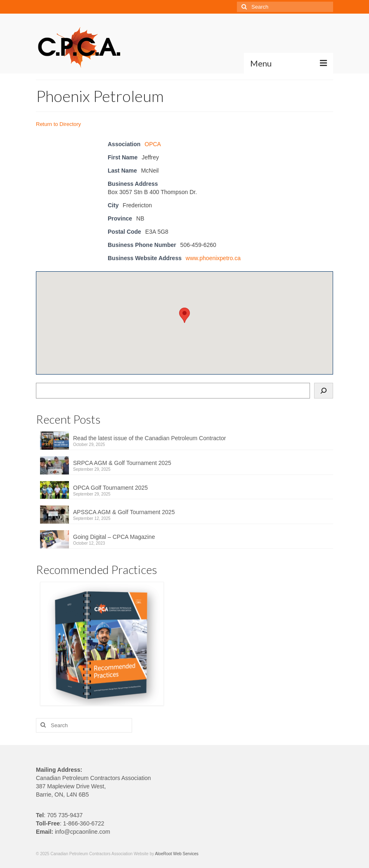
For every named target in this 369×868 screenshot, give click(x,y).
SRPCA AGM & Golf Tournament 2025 (122, 463)
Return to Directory (58, 124)
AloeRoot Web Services (176, 854)
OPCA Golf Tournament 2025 (110, 488)
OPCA (153, 144)
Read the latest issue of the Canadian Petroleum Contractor (149, 438)
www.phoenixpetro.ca (213, 258)
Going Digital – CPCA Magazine (114, 537)
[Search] (324, 391)
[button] (184, 315)
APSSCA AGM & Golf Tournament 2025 (124, 512)
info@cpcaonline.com (83, 832)
